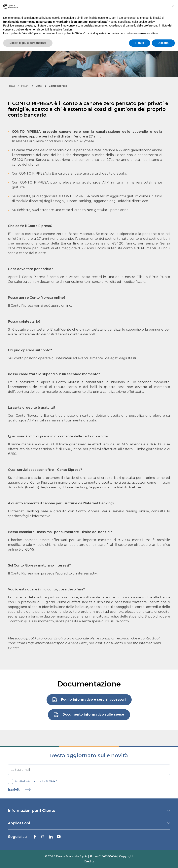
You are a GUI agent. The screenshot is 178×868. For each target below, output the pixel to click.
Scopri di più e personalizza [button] (28, 43)
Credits (89, 861)
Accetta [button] (163, 43)
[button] (173, 6)
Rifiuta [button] (140, 43)
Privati (25, 86)
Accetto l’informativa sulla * (32, 781)
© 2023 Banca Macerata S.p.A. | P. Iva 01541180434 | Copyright (89, 856)
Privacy (50, 781)
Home (11, 86)
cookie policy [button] (147, 22)
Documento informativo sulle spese (89, 715)
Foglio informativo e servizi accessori (89, 700)
